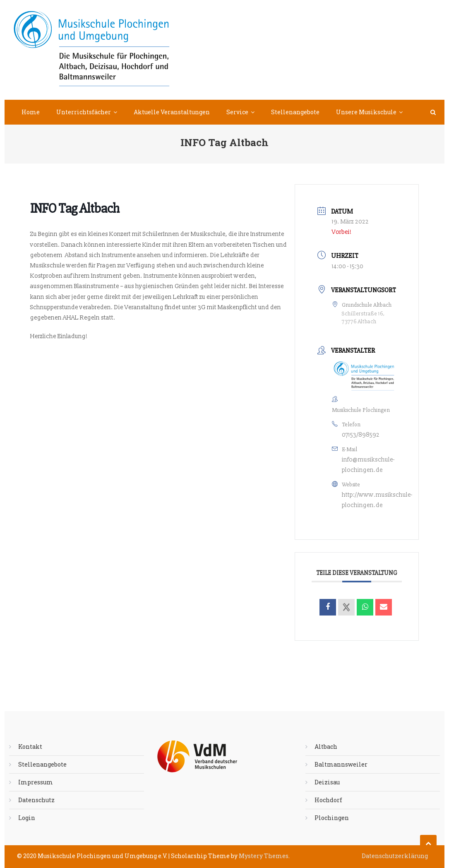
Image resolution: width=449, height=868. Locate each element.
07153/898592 (361, 435)
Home (31, 112)
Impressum (36, 782)
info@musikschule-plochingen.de (368, 465)
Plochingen (332, 818)
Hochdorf (328, 800)
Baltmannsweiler (341, 764)
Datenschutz (36, 800)
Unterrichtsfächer (84, 112)
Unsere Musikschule (366, 112)
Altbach (326, 747)
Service (237, 112)
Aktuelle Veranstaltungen (172, 112)
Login (27, 818)
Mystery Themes (264, 856)
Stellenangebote (295, 112)
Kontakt (30, 747)
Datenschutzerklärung (395, 856)
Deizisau (327, 782)
